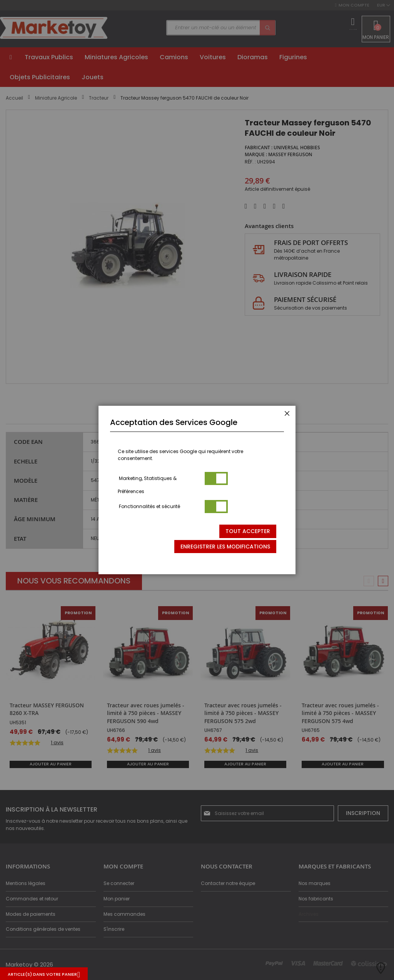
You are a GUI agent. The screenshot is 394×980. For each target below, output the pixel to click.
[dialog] (197, 490)
